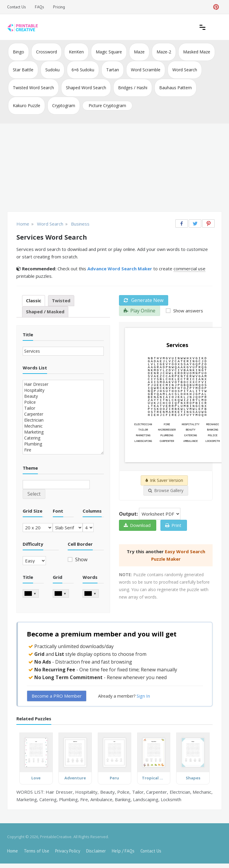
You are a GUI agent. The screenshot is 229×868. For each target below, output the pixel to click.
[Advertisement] (114, 168)
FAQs (40, 7)
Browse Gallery (166, 490)
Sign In (143, 696)
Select (34, 494)
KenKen (76, 52)
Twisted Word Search (33, 88)
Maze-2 (164, 52)
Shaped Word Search (86, 88)
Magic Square (109, 52)
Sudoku (52, 70)
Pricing (59, 7)
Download (137, 525)
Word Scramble (146, 70)
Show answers (188, 311)
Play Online (140, 311)
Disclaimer (96, 851)
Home (13, 851)
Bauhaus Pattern (175, 88)
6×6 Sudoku (83, 70)
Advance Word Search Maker (120, 269)
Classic (34, 300)
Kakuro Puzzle (27, 105)
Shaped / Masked (45, 312)
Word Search (185, 70)
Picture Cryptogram (107, 105)
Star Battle (23, 70)
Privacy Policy (68, 851)
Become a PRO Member (57, 696)
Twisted (61, 300)
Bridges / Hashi (133, 88)
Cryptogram (64, 105)
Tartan (113, 70)
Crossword (47, 52)
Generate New (144, 300)
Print (173, 525)
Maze (139, 52)
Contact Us (17, 7)
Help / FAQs (123, 851)
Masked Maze (197, 52)
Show (81, 559)
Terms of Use (37, 851)
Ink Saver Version (164, 480)
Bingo (18, 52)
